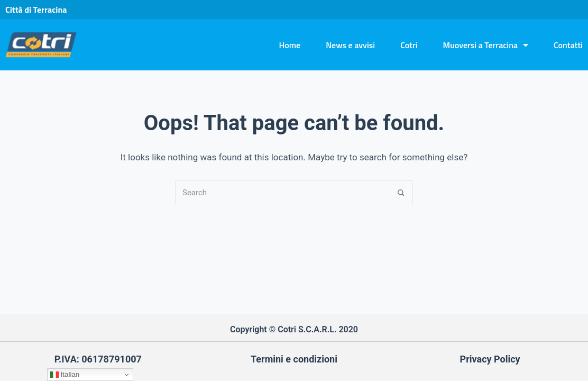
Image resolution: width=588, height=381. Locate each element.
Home (290, 45)
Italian (65, 375)
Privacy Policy (490, 359)
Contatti (568, 45)
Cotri (409, 45)
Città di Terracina (36, 10)
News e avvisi (350, 45)
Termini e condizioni (294, 359)
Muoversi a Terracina (486, 45)
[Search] (401, 192)
